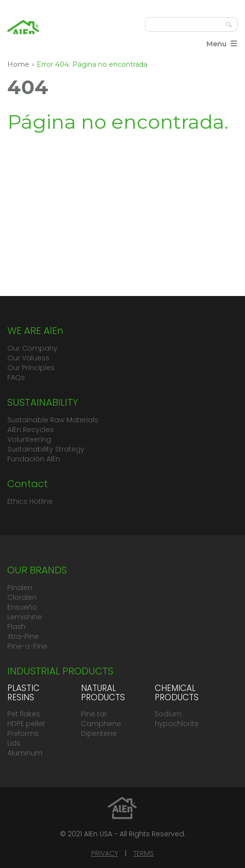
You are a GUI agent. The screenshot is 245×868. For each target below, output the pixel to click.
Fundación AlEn (34, 459)
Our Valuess (28, 358)
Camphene (101, 724)
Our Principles (31, 368)
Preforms (23, 733)
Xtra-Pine (23, 636)
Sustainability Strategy (46, 449)
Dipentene (99, 733)
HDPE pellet (26, 724)
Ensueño (22, 607)
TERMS (143, 853)
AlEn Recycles (31, 430)
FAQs (16, 377)
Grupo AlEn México (23, 32)
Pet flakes (24, 714)
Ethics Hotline (30, 501)
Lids (14, 743)
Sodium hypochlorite (177, 719)
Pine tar (94, 714)
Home (18, 64)
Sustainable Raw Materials (53, 420)
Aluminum (25, 753)
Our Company (32, 348)
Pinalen (20, 588)
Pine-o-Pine (27, 646)
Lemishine (25, 617)
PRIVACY (105, 853)
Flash (16, 627)
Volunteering (29, 439)
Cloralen (22, 597)
